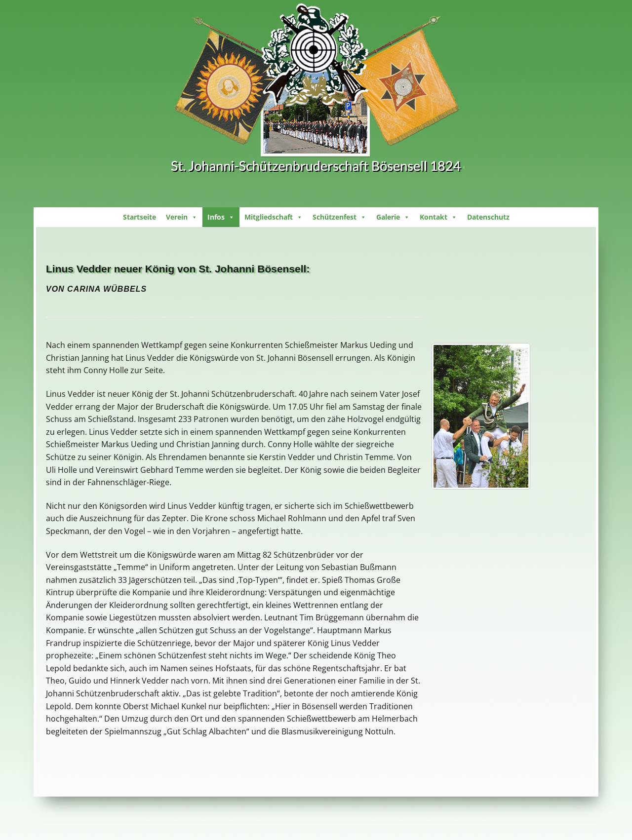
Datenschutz (488, 217)
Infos (221, 217)
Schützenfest (339, 217)
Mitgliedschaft (274, 217)
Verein (182, 217)
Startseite (139, 217)
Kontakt (438, 217)
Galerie (393, 217)
